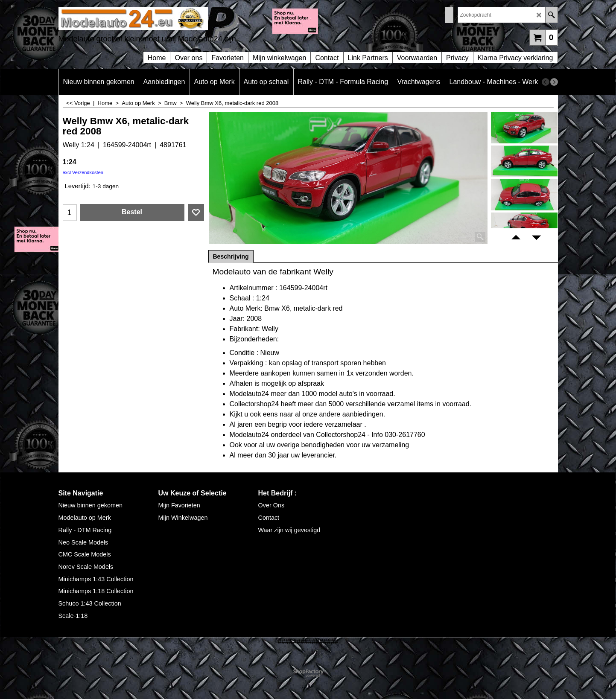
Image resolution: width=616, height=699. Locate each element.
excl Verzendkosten (83, 172)
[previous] (546, 82)
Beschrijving (231, 256)
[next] (554, 82)
